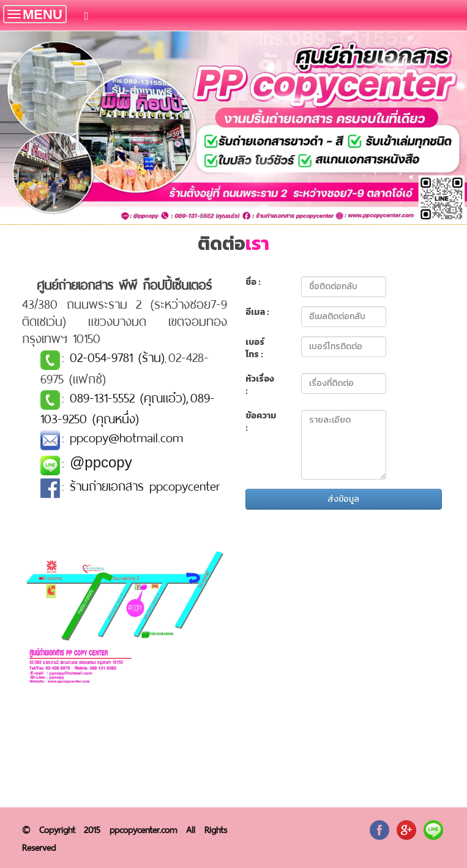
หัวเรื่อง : (260, 385)
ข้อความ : (261, 422)
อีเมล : (257, 312)
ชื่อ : (253, 282)
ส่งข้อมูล (343, 499)
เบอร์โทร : (255, 349)
